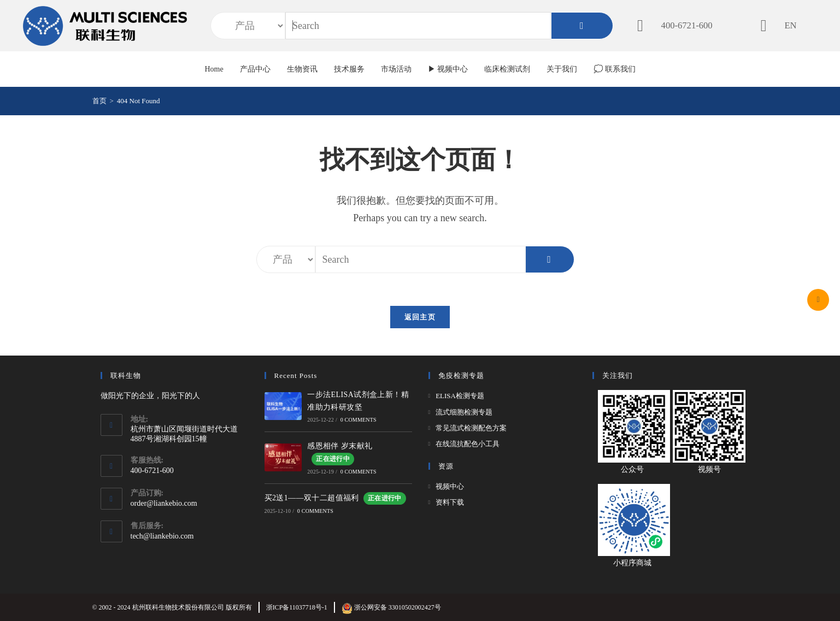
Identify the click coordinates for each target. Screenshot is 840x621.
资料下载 (450, 502)
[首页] (99, 101)
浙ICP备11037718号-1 (297, 607)
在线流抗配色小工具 (468, 444)
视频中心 (450, 486)
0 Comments (359, 420)
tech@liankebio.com (162, 536)
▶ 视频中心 (448, 69)
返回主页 (420, 317)
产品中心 (255, 69)
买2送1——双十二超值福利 (335, 498)
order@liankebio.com (164, 503)
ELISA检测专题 (460, 396)
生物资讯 (302, 69)
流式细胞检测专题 (464, 412)
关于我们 (562, 69)
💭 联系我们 (615, 69)
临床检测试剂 (507, 69)
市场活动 (396, 69)
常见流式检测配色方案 (471, 428)
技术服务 (349, 69)
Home (214, 69)
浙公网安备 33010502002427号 (391, 607)
